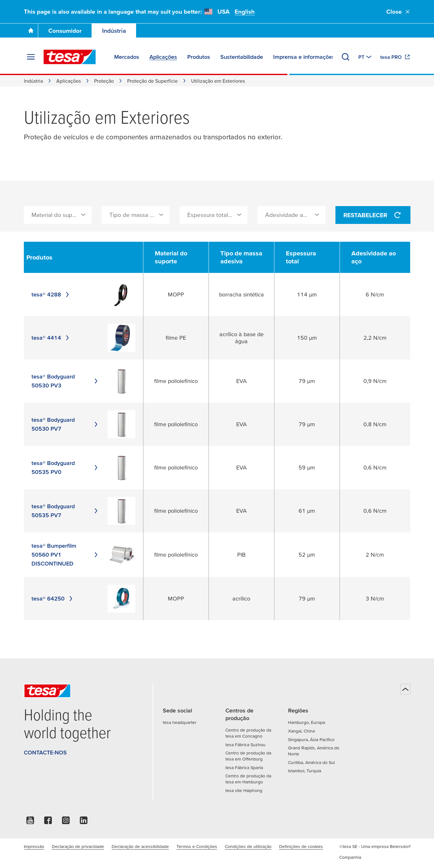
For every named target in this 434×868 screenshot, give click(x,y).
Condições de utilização (248, 846)
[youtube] (30, 822)
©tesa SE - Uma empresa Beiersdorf (375, 846)
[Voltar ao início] (405, 689)
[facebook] (48, 822)
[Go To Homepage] (31, 31)
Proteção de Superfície (152, 81)
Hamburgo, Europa (307, 722)
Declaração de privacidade (78, 846)
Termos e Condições (197, 846)
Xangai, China (301, 731)
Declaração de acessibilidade (140, 846)
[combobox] (58, 215)
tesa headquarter (180, 722)
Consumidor (65, 31)
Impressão (34, 846)
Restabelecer (373, 215)
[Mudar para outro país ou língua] (365, 57)
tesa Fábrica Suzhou (245, 745)
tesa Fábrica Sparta (244, 767)
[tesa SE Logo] (70, 57)
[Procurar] (346, 57)
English (245, 12)
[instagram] (66, 822)
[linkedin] (84, 822)
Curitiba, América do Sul (311, 762)
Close (398, 12)
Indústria (114, 31)
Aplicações (69, 81)
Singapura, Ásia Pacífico (311, 740)
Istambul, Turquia (305, 771)
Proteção (104, 81)
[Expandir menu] (31, 57)
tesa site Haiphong (244, 790)
